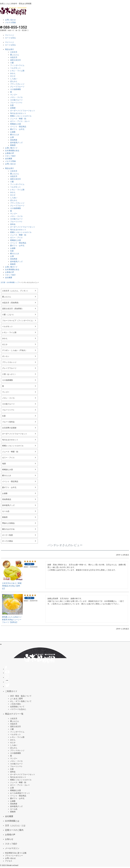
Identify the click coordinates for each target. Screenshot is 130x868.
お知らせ (9, 839)
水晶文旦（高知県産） (11, 303)
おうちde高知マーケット (20, 793)
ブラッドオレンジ (17, 84)
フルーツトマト (16, 103)
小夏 (12, 63)
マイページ (10, 35)
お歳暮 (13, 132)
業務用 (13, 145)
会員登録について (17, 707)
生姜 (12, 105)
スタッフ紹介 (10, 156)
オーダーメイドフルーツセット (23, 111)
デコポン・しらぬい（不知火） (15, 350)
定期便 (13, 108)
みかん (13, 73)
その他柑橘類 (15, 89)
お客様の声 (10, 153)
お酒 (12, 137)
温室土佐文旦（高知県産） (13, 309)
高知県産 (14, 140)
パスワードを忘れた (18, 709)
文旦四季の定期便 (9, 428)
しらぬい (14, 79)
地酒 (4, 464)
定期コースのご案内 (14, 830)
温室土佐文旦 (15, 60)
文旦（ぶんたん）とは (15, 825)
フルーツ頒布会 (8, 422)
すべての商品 (7, 541)
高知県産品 (7, 499)
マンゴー (14, 95)
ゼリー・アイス (16, 238)
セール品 (6, 511)
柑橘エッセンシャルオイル (21, 116)
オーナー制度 (7, 535)
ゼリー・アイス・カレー (20, 121)
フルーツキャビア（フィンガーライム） (18, 320)
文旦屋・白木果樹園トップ (10, 282)
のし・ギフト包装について (21, 701)
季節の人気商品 (8, 523)
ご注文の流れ (15, 704)
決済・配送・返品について (21, 696)
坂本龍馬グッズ (16, 143)
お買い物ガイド (11, 148)
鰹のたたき (15, 135)
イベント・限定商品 (18, 127)
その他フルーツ (16, 100)
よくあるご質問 (16, 699)
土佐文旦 (14, 52)
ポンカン (6, 356)
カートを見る (10, 38)
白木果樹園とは (12, 821)
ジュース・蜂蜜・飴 (18, 119)
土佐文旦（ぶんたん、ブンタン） (15, 291)
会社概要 (9, 159)
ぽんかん (14, 81)
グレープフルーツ (17, 87)
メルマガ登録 (10, 22)
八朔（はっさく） (9, 374)
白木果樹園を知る (12, 151)
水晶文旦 (14, 57)
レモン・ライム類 (17, 71)
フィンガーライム (17, 65)
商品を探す (10, 49)
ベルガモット (15, 68)
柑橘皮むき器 (15, 124)
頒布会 (13, 224)
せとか (13, 76)
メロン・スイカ (16, 97)
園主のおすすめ (8, 529)
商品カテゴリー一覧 (14, 714)
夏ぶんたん (15, 55)
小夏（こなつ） (8, 315)
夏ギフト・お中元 (17, 129)
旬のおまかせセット (18, 113)
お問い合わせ (10, 20)
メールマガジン (12, 848)
